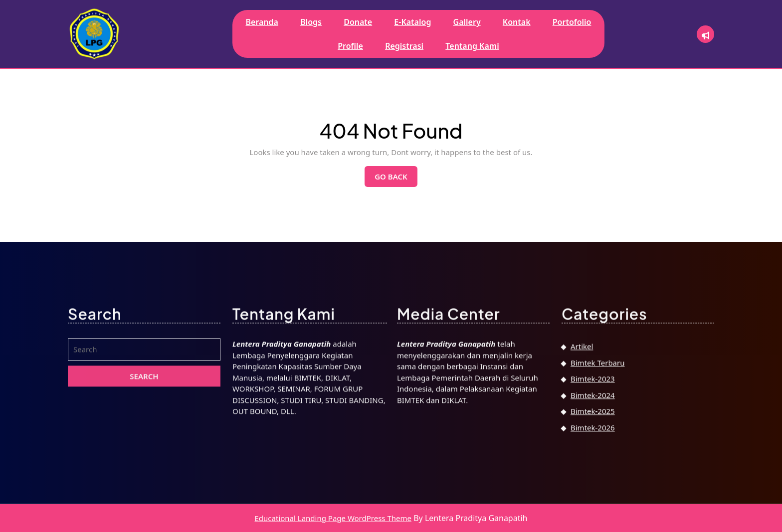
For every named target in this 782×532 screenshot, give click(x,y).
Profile (350, 46)
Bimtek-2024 (593, 491)
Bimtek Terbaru (597, 458)
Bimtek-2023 (593, 475)
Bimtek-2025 (593, 507)
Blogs (311, 22)
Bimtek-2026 (593, 523)
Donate (358, 22)
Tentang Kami (472, 46)
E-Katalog (412, 22)
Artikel (582, 442)
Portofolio (572, 22)
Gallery (467, 22)
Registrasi (404, 46)
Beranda (262, 22)
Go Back (396, 179)
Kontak (517, 22)
